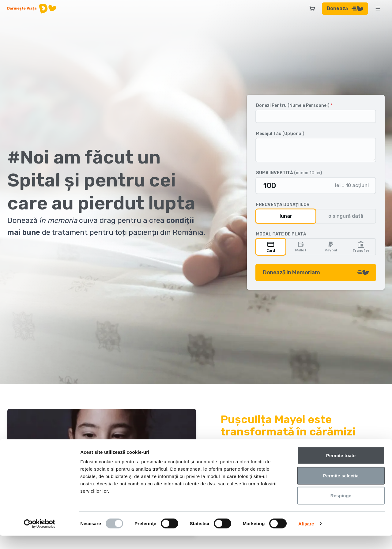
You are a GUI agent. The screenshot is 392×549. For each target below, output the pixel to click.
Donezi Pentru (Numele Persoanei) (294, 106)
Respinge (341, 509)
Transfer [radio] (361, 247)
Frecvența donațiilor (283, 205)
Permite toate (341, 469)
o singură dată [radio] (346, 216)
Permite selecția (341, 489)
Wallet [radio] (301, 247)
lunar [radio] (286, 216)
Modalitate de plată (281, 234)
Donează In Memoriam (316, 273)
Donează (345, 8)
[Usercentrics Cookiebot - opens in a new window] (40, 537)
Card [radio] (271, 247)
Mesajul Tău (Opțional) (280, 134)
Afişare (306, 537)
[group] (316, 216)
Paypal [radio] (331, 247)
